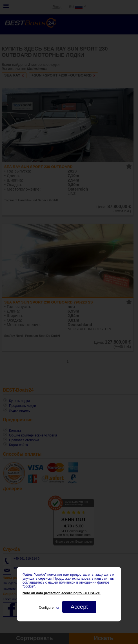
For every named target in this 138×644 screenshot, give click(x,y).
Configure (46, 608)
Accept (79, 607)
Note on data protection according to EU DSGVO (62, 593)
